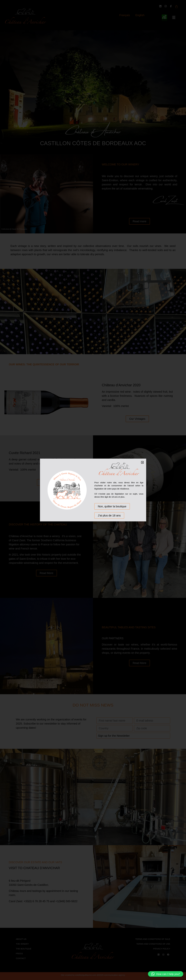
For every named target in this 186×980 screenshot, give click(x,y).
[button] (166, 974)
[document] (93, 490)
